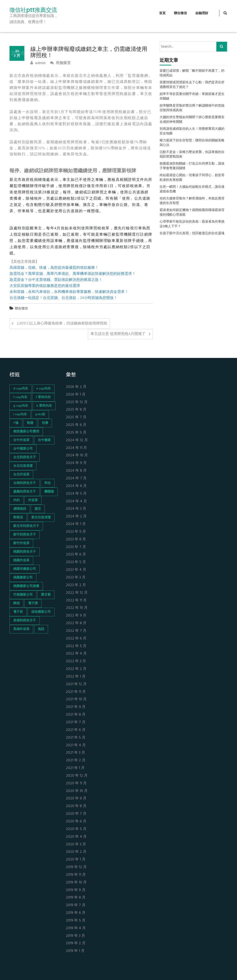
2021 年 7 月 (76, 722)
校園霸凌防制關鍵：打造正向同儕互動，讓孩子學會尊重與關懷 (192, 166)
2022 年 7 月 (76, 631)
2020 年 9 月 (76, 799)
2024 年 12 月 (77, 440)
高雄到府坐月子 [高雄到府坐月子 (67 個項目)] (25, 621)
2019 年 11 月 (76, 875)
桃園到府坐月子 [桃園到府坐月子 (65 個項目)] (25, 552)
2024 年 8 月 (76, 471)
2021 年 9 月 (76, 707)
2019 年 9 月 (76, 890)
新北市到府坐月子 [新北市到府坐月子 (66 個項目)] (26, 526)
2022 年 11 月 (76, 601)
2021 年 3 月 (75, 753)
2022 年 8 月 (76, 623)
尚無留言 (60, 63)
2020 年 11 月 (76, 784)
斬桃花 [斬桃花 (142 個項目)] (18, 518)
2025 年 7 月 (76, 417)
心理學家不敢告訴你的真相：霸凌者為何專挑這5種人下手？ (192, 224)
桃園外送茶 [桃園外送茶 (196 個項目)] (21, 560)
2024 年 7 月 (76, 479)
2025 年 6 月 (76, 425)
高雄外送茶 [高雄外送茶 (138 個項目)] (21, 629)
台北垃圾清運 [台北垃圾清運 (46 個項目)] (23, 466)
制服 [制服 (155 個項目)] (30, 423)
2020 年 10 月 (77, 791)
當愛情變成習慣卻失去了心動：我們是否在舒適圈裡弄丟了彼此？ (192, 85)
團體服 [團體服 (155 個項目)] (49, 492)
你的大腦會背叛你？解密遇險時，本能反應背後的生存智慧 (192, 201)
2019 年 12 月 (76, 867)
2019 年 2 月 (76, 943)
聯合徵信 (180, 13)
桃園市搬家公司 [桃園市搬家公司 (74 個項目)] (25, 569)
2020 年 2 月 (76, 852)
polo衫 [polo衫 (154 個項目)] (40, 414)
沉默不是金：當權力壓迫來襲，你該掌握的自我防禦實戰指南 (192, 155)
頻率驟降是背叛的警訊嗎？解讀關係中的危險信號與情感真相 (192, 108)
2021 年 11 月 (76, 692)
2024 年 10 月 (77, 456)
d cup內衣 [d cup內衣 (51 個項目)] (21, 389)
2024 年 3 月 (76, 509)
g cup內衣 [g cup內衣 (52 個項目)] (21, 406)
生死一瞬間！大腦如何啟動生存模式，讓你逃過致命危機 (192, 189)
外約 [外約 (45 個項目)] (16, 500)
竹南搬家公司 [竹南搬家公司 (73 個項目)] (23, 595)
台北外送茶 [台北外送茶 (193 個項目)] (21, 475)
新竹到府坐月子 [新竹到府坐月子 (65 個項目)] (25, 535)
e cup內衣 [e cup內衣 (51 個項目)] (44, 389)
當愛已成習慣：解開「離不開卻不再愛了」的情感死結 (192, 73)
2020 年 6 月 (76, 822)
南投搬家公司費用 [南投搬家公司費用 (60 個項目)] (26, 432)
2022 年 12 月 (77, 593)
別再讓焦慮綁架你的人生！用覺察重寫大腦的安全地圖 (192, 131)
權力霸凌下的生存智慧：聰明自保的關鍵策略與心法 (192, 143)
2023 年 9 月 (76, 532)
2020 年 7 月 (76, 814)
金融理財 (202, 13)
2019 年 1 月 (75, 951)
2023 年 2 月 (76, 585)
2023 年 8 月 (76, 540)
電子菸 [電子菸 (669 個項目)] (18, 612)
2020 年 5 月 (76, 829)
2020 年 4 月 (76, 837)
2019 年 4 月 (76, 928)
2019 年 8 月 (76, 898)
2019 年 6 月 (76, 913)
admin (38, 63)
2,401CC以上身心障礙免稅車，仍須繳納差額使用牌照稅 (62, 324)
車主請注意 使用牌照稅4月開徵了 (118, 334)
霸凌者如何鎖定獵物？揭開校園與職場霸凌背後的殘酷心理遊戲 (192, 213)
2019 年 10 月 (76, 883)
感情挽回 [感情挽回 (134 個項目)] (20, 509)
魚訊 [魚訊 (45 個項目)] (41, 629)
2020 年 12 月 (77, 776)
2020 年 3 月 (76, 845)
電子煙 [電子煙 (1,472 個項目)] (33, 603)
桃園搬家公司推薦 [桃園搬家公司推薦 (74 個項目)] (26, 586)
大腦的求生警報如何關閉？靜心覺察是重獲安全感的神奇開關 (192, 120)
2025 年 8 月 (76, 410)
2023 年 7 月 (76, 547)
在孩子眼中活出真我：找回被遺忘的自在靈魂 (192, 234)
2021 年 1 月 (75, 768)
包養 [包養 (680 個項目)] (45, 423)
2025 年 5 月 (76, 433)
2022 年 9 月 (76, 616)
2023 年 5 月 (76, 562)
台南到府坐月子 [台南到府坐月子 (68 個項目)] (25, 483)
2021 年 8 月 (76, 715)
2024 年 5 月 (76, 494)
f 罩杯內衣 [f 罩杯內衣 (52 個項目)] (43, 397)
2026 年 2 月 (76, 387)
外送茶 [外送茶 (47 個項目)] (33, 500)
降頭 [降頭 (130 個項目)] (16, 603)
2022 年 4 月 (76, 654)
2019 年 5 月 (76, 921)
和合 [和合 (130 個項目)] (48, 483)
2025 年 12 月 (77, 402)
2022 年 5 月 (76, 646)
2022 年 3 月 (76, 661)
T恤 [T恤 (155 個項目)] (16, 423)
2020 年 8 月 (76, 806)
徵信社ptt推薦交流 (33, 10)
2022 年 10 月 (77, 608)
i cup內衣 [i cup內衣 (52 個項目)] (20, 414)
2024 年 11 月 (76, 448)
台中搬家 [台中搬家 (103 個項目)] (44, 440)
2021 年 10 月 (76, 699)
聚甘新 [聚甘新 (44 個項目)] (46, 595)
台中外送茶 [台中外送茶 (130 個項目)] (21, 440)
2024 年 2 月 (76, 517)
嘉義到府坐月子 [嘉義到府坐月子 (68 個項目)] (25, 492)
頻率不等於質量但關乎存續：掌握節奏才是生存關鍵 (192, 97)
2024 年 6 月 (76, 486)
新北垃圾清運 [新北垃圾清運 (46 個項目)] (41, 518)
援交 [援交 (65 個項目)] (38, 509)
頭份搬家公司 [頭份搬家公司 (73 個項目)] (41, 612)
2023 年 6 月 (76, 555)
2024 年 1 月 (76, 524)
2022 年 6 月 (76, 639)
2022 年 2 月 (76, 669)
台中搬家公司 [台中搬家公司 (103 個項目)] (23, 449)
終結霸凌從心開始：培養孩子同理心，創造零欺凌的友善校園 (192, 178)
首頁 (162, 13)
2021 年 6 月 (76, 730)
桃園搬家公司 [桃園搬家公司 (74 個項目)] (23, 578)
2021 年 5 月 (76, 738)
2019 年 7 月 (76, 905)
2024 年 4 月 (76, 501)
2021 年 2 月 (76, 761)
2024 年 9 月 (76, 463)
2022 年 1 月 (76, 677)
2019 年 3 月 (75, 936)
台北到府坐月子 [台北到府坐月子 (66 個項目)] (25, 457)
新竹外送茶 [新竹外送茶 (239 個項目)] (21, 543)
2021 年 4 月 (76, 745)
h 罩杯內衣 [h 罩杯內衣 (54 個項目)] (44, 406)
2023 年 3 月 (76, 578)
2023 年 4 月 (76, 570)
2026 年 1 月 (76, 395)
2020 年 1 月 (76, 860)
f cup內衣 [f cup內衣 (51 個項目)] (20, 397)
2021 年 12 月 (76, 684)
